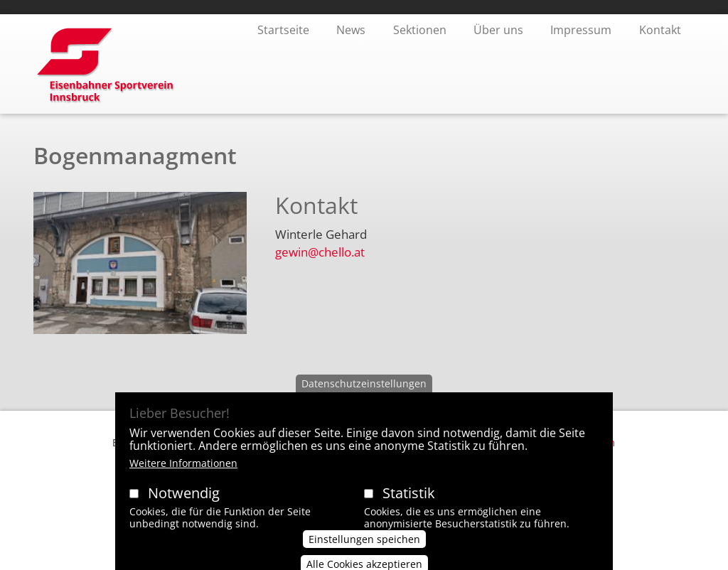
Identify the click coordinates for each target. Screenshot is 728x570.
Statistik (409, 505)
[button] (140, 268)
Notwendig (184, 505)
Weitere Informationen (183, 475)
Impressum (581, 30)
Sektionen (420, 30)
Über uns (498, 30)
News (351, 30)
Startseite (283, 30)
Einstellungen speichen (364, 550)
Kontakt (660, 30)
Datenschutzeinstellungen (364, 396)
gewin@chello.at (320, 252)
